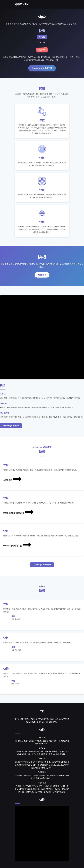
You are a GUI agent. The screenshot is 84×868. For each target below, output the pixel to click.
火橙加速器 (13, 479)
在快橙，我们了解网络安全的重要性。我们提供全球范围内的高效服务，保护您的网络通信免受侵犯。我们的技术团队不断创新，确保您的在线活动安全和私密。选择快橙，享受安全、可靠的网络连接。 (42, 789)
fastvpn (42, 759)
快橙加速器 (42, 783)
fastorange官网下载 (11, 426)
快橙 (42, 712)
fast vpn (42, 275)
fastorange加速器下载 (42, 68)
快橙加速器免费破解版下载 (19, 512)
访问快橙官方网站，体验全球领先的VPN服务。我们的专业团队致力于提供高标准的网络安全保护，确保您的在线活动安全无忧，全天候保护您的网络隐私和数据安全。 (42, 765)
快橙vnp (42, 749)
